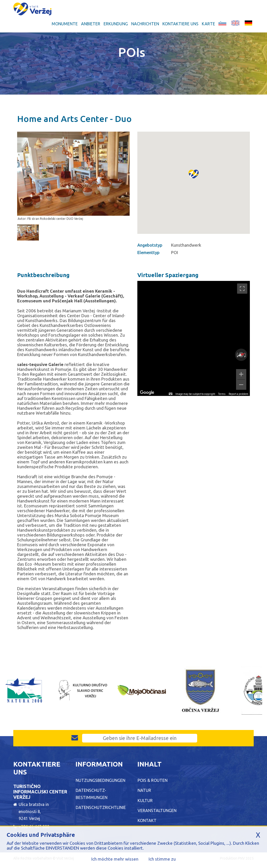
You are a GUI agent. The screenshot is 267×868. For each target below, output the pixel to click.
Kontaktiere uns (180, 24)
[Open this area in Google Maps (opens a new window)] (147, 393)
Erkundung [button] (116, 24)
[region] (194, 338)
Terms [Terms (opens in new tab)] (222, 394)
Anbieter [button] (91, 24)
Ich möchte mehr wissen (115, 859)
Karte (208, 24)
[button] (194, 180)
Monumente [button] (65, 24)
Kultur (145, 801)
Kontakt (147, 820)
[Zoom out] (241, 385)
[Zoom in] (241, 374)
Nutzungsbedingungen (101, 780)
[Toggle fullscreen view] (242, 289)
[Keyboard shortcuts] (171, 394)
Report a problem (238, 394)
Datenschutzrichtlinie (101, 807)
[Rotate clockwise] (246, 355)
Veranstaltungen (157, 810)
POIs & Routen (153, 780)
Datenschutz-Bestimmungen (92, 794)
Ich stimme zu (162, 859)
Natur (144, 790)
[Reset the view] (241, 355)
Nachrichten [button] (145, 24)
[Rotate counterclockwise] (237, 355)
